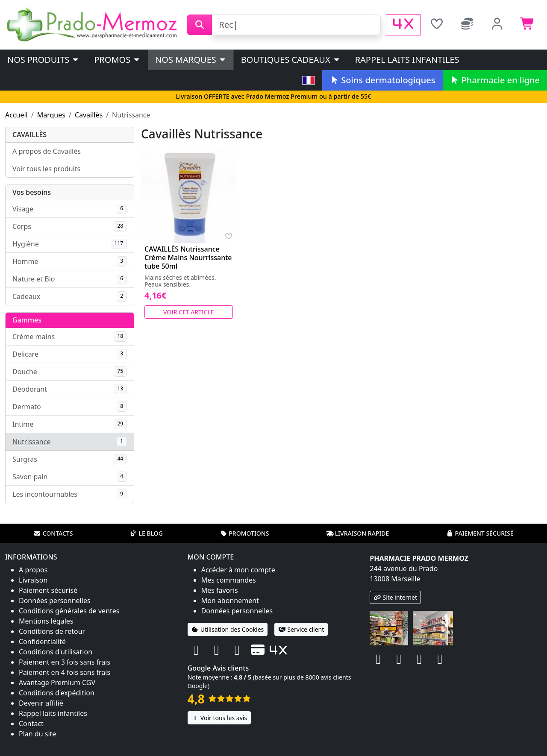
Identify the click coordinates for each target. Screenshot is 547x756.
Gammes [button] (27, 320)
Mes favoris (220, 590)
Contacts (53, 533)
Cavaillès (89, 115)
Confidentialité (42, 642)
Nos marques (191, 60)
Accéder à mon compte (238, 570)
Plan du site (37, 734)
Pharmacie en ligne (495, 80)
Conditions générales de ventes (69, 611)
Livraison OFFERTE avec (273, 96)
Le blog (146, 533)
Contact (31, 724)
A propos (33, 570)
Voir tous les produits (46, 169)
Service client (301, 629)
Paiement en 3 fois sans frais (65, 662)
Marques (51, 115)
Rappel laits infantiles (407, 60)
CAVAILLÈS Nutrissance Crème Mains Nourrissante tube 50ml (188, 258)
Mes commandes (229, 580)
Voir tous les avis (219, 718)
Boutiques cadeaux (291, 60)
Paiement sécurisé (479, 533)
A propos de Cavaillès (47, 151)
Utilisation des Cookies (228, 629)
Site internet (395, 597)
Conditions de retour (52, 631)
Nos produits (43, 60)
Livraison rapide (358, 533)
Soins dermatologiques (382, 80)
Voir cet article (189, 312)
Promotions (244, 533)
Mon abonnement (230, 601)
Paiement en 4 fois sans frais (65, 672)
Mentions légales (46, 621)
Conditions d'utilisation (56, 652)
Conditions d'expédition (57, 693)
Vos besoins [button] (32, 192)
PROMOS (117, 60)
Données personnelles (55, 601)
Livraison (33, 580)
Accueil (16, 115)
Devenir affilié (41, 703)
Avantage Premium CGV (57, 683)
